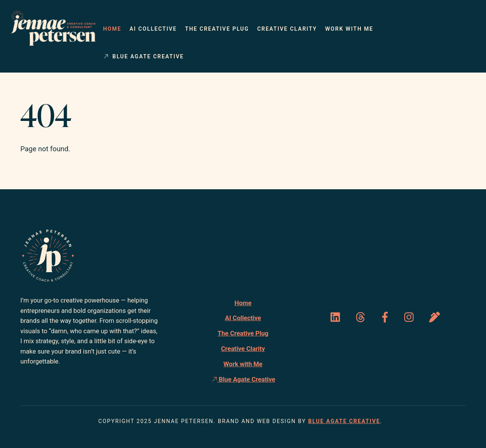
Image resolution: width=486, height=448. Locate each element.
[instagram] (411, 317)
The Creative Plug (217, 29)
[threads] (362, 317)
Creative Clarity (287, 29)
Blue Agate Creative (143, 56)
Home (112, 29)
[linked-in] (337, 317)
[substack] (436, 317)
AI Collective (153, 29)
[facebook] (386, 317)
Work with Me (349, 29)
